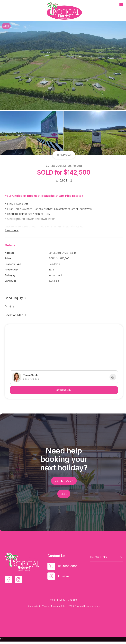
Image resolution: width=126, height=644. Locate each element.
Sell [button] (64, 494)
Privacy (61, 600)
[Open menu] (121, 4)
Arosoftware (94, 606)
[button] (10, 307)
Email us (64, 576)
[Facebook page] (9, 579)
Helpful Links (98, 557)
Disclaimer (73, 600)
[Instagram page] (18, 579)
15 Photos (64, 155)
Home (52, 600)
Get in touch (64, 481)
